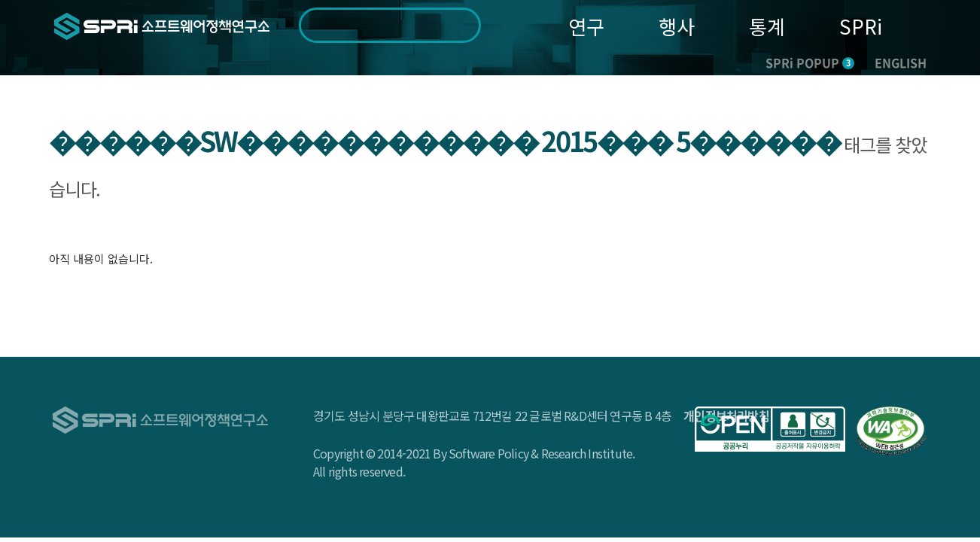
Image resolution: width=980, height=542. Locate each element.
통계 (767, 26)
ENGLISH (901, 62)
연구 (586, 26)
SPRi (861, 26)
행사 (677, 26)
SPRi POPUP (810, 62)
